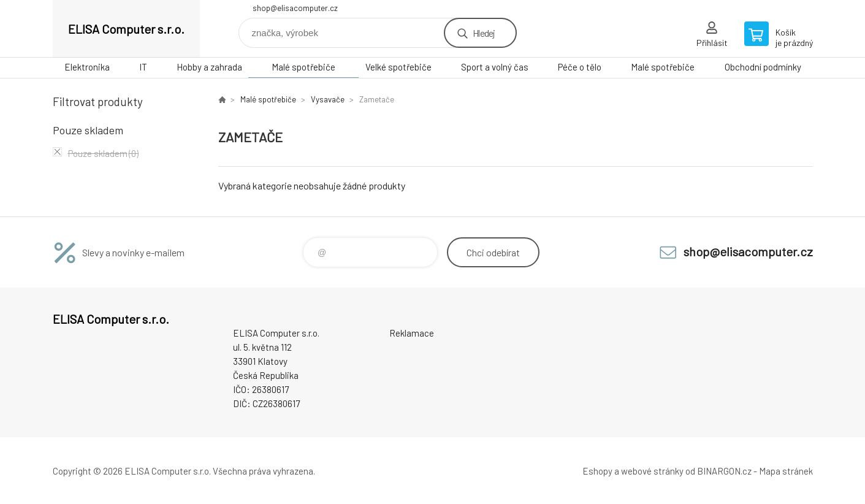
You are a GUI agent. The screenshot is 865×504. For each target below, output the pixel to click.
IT (143, 67)
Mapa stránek (786, 471)
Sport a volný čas (495, 67)
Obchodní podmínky (763, 67)
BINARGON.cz (724, 471)
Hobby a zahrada (209, 67)
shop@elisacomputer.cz (295, 8)
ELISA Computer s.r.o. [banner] (126, 29)
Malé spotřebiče (303, 67)
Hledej (484, 33)
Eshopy (597, 471)
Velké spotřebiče (398, 67)
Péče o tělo (580, 67)
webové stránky (652, 471)
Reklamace (412, 333)
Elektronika (87, 67)
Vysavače (328, 99)
